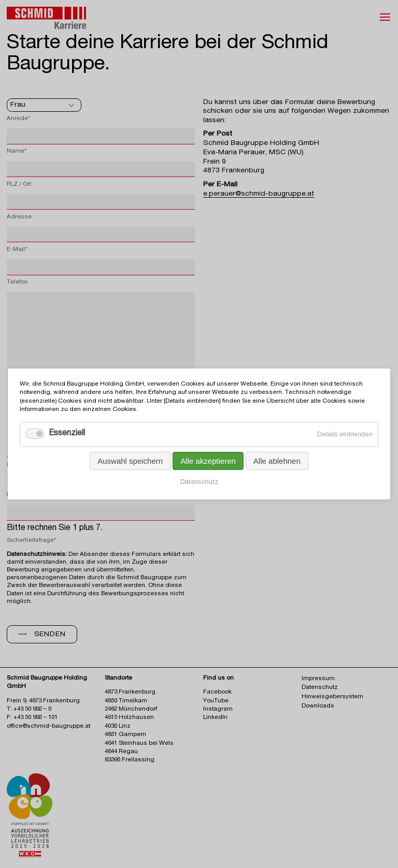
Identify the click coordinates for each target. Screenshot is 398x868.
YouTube (216, 701)
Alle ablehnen (277, 461)
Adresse (19, 217)
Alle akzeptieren (208, 461)
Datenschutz (199, 483)
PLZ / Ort (19, 185)
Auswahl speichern (130, 461)
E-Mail (17, 250)
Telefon (17, 282)
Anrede (19, 119)
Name (17, 151)
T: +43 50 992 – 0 (29, 709)
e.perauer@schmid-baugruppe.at (259, 194)
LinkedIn (215, 718)
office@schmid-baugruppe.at (48, 726)
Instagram (218, 709)
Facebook (217, 692)
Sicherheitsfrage (32, 541)
